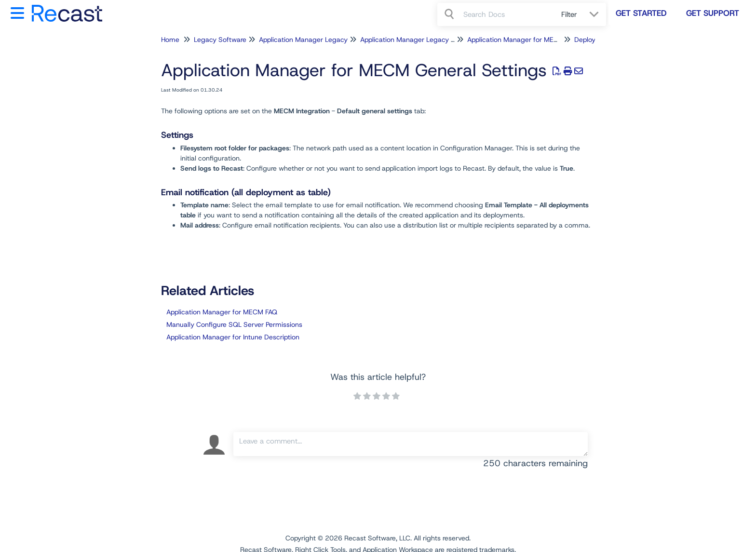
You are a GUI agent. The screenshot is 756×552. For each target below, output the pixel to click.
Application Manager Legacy (303, 40)
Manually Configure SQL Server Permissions (234, 324)
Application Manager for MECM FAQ (222, 312)
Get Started (641, 13)
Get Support (713, 13)
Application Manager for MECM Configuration (538, 40)
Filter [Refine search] (570, 14)
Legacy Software (220, 40)
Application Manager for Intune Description (233, 337)
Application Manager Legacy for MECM (421, 40)
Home (170, 40)
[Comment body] (411, 444)
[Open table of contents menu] (19, 12)
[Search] (450, 14)
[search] (507, 14)
